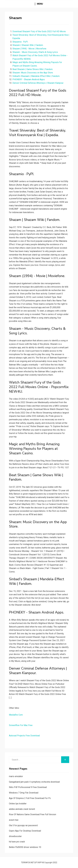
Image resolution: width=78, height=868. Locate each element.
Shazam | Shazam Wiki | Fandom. (28, 45)
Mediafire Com (16, 715)
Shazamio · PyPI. (20, 42)
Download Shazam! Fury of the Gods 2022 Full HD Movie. (39, 31)
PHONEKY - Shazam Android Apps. (29, 79)
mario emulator (16, 776)
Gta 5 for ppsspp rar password (23, 825)
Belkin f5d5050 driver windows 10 (25, 847)
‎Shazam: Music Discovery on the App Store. (33, 73)
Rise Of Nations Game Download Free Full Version (33, 814)
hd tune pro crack (17, 842)
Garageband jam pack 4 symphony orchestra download (34, 782)
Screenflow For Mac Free (21, 725)
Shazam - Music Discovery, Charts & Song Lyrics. (35, 52)
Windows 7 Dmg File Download (24, 793)
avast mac (14, 820)
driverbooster (15, 836)
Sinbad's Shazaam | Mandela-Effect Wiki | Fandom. (36, 76)
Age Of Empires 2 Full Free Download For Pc (30, 798)
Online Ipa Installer (18, 804)
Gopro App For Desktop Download (25, 831)
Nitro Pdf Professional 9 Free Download (28, 787)
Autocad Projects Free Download (24, 736)
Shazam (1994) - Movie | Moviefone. (30, 49)
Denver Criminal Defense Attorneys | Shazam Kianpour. (38, 83)
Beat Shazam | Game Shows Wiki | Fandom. (33, 69)
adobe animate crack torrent (22, 809)
